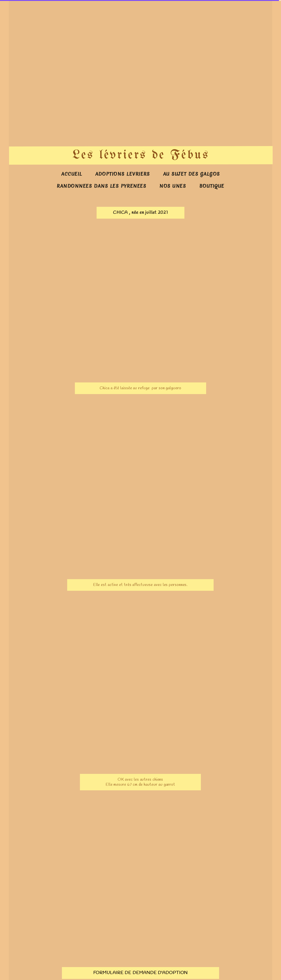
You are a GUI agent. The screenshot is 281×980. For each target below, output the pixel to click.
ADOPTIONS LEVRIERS (123, 174)
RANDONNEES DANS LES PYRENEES (102, 186)
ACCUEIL (72, 174)
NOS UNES (173, 186)
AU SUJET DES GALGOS (192, 174)
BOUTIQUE (212, 186)
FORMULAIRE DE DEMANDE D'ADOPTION (141, 973)
